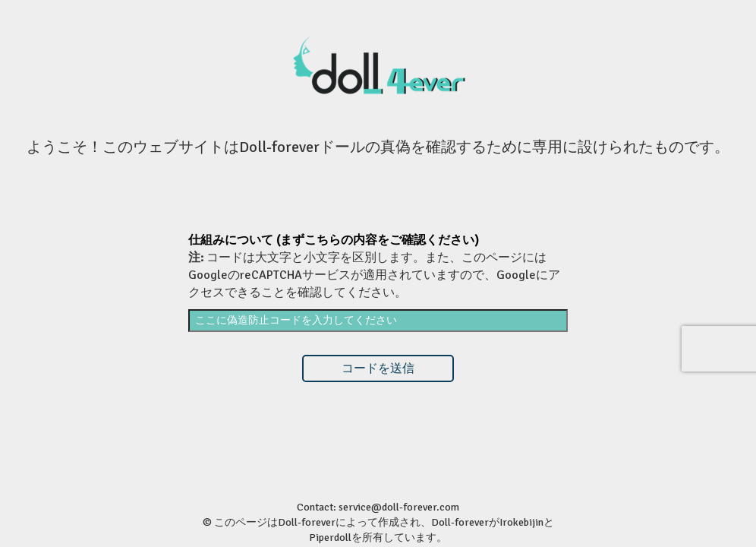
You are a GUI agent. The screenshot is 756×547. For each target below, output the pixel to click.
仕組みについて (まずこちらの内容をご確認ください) (334, 240)
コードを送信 (378, 368)
